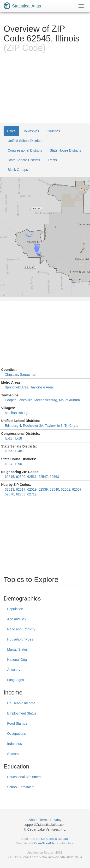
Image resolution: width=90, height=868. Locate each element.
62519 (32, 489)
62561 (66, 489)
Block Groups (18, 170)
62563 (54, 477)
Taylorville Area (42, 387)
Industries (15, 744)
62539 (43, 489)
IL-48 (18, 451)
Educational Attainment (24, 777)
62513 (9, 489)
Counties (53, 131)
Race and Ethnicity (21, 629)
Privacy (56, 820)
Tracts (52, 160)
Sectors (13, 754)
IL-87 (9, 464)
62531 (32, 477)
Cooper (10, 400)
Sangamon (28, 374)
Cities (11, 131)
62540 (54, 489)
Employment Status (22, 713)
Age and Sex (17, 619)
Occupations (17, 734)
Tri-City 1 (71, 426)
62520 (21, 477)
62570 (9, 494)
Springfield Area (17, 387)
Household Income (21, 703)
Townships (31, 131)
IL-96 (18, 464)
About (33, 820)
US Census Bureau (54, 839)
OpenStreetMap (45, 843)
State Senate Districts (24, 160)
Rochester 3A (33, 426)
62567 (77, 489)
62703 (21, 494)
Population (15, 609)
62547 (43, 477)
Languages (15, 680)
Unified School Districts (25, 141)
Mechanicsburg (46, 400)
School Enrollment (21, 787)
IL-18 (18, 438)
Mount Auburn (69, 400)
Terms (44, 820)
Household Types (20, 639)
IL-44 (9, 451)
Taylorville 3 (54, 426)
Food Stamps (17, 723)
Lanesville (25, 400)
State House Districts (65, 150)
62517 (21, 489)
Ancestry (14, 670)
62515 (9, 477)
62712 (32, 494)
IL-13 (9, 438)
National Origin (18, 660)
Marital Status (18, 649)
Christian (11, 374)
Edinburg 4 (13, 426)
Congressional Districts (25, 150)
